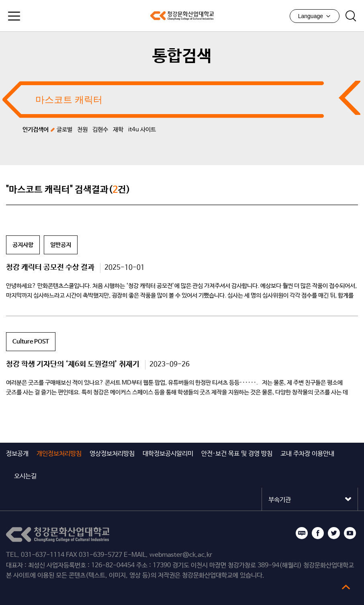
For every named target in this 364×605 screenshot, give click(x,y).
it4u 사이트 (142, 130)
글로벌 (64, 130)
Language (315, 16)
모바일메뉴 (14, 16)
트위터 (334, 533)
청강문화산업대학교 (182, 16)
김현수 (100, 130)
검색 (351, 16)
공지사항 (23, 245)
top (346, 587)
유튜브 (350, 533)
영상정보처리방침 (112, 454)
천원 (82, 130)
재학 (118, 130)
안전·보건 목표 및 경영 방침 (237, 454)
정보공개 (17, 454)
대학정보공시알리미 (168, 454)
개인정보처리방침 (59, 454)
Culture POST (31, 342)
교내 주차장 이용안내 (307, 454)
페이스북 (318, 533)
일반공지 (61, 245)
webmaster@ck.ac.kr (181, 555)
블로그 (302, 533)
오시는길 (25, 476)
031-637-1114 (43, 555)
